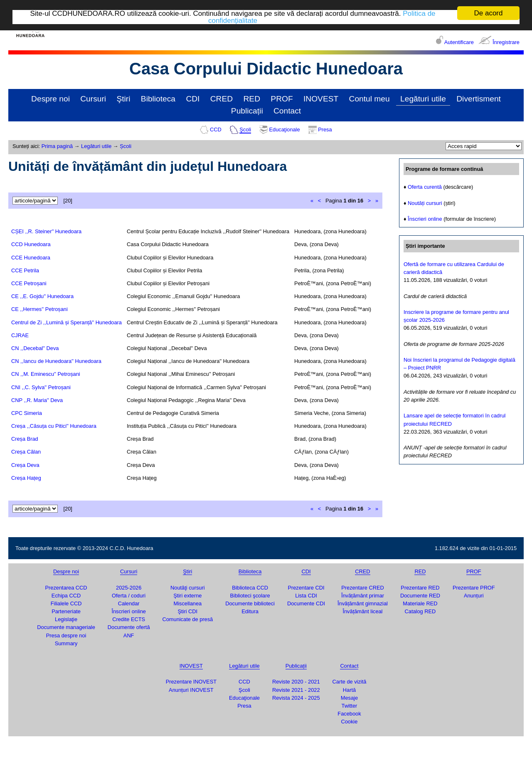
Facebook (349, 714)
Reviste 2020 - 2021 (296, 682)
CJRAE (20, 335)
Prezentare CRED (362, 588)
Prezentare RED (420, 588)
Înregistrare (506, 42)
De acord (489, 13)
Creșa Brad (25, 439)
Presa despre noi (66, 635)
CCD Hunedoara (31, 244)
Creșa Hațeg (26, 478)
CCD (216, 130)
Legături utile (423, 99)
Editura (250, 611)
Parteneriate (66, 611)
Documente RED (420, 596)
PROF (282, 99)
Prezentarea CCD (66, 588)
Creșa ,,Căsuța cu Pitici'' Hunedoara (54, 426)
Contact (287, 111)
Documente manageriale (66, 627)
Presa (325, 130)
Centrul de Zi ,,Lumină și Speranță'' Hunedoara (66, 322)
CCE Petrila (25, 270)
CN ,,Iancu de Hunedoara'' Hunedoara (56, 361)
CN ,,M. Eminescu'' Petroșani (46, 374)
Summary (66, 643)
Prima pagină (57, 146)
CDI (193, 99)
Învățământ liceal (362, 611)
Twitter (350, 706)
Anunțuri (474, 596)
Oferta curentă (425, 187)
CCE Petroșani (29, 283)
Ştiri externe (187, 596)
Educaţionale (285, 130)
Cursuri (93, 99)
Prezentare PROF (474, 588)
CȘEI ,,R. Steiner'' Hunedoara (46, 231)
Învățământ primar (363, 596)
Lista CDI (306, 596)
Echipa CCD (66, 596)
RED (252, 99)
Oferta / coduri (129, 596)
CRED (222, 99)
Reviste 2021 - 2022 (296, 690)
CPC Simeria (27, 413)
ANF (129, 635)
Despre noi (50, 99)
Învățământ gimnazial (363, 603)
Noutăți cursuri (425, 203)
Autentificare (459, 42)
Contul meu (369, 99)
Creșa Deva (25, 465)
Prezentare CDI (306, 588)
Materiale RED (420, 603)
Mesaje (349, 698)
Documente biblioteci (250, 603)
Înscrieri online (425, 219)
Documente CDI (306, 603)
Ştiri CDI (188, 611)
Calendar (129, 603)
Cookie (350, 722)
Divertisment (479, 99)
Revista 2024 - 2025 (296, 698)
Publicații (247, 111)
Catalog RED (420, 611)
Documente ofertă (129, 627)
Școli (126, 146)
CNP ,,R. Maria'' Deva (37, 400)
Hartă (349, 690)
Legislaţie (66, 619)
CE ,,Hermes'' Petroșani (39, 309)
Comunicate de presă (188, 619)
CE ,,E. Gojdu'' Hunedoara (42, 296)
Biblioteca (158, 99)
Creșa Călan (26, 452)
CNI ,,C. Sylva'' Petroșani (41, 387)
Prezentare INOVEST (191, 682)
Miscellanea (188, 603)
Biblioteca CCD (250, 588)
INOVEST (321, 99)
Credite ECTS (129, 619)
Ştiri (123, 99)
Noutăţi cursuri (188, 588)
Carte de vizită (350, 682)
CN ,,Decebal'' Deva (35, 348)
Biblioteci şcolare (250, 596)
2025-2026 (129, 588)
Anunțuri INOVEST (191, 690)
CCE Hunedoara (31, 258)
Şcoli (245, 130)
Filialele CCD (66, 603)
